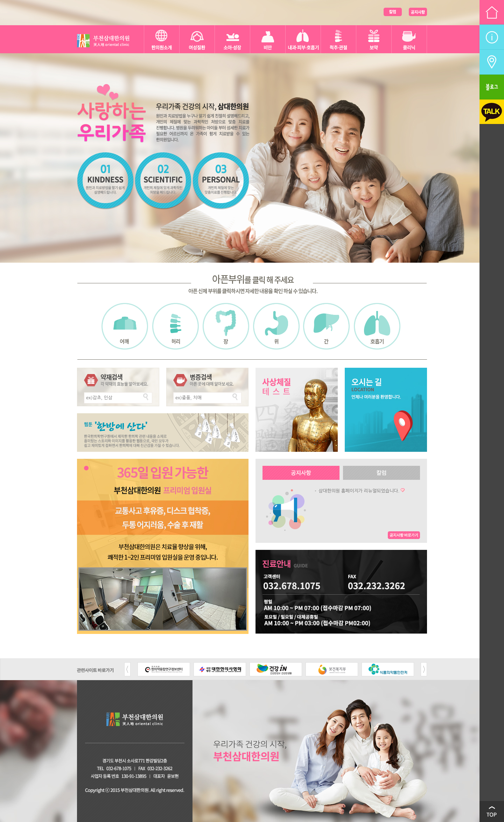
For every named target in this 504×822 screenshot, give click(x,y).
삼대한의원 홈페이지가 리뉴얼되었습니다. (359, 491)
